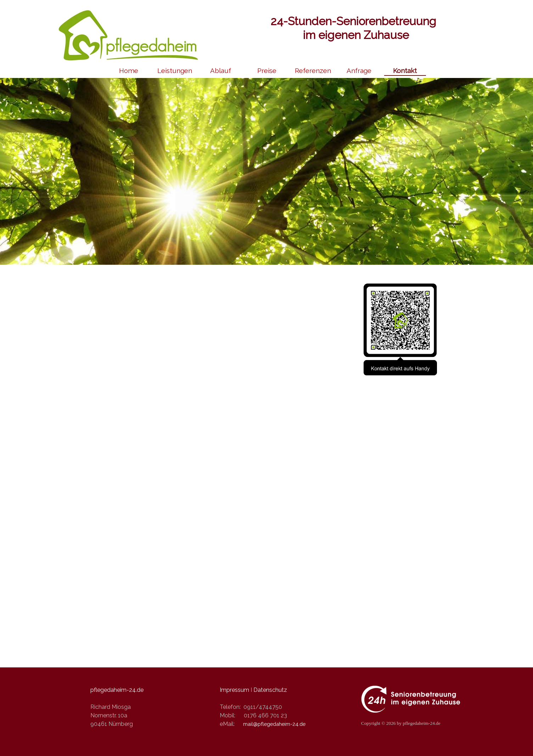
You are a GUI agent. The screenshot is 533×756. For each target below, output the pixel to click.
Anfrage (359, 71)
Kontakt (405, 71)
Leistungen (175, 71)
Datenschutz (270, 690)
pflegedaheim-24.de (117, 690)
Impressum (234, 690)
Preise (267, 71)
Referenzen (313, 71)
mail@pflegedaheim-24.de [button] (274, 724)
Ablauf (221, 71)
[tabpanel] (266, 652)
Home (129, 71)
